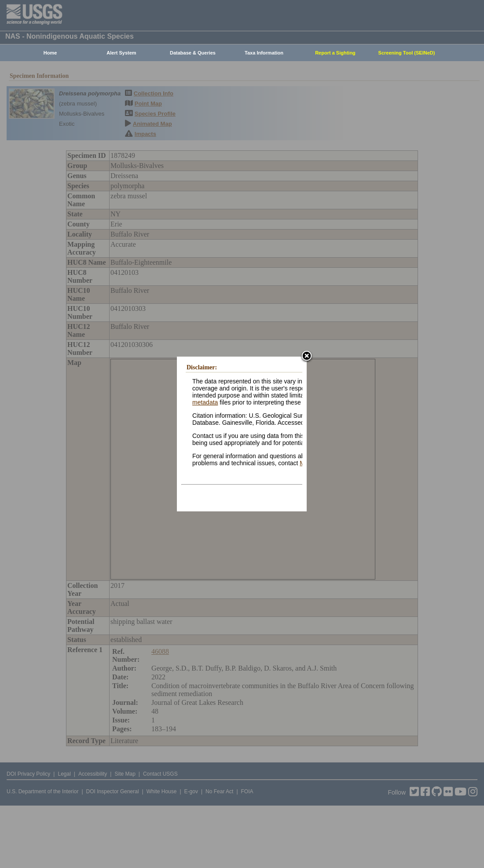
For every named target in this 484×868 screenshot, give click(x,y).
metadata (205, 402)
